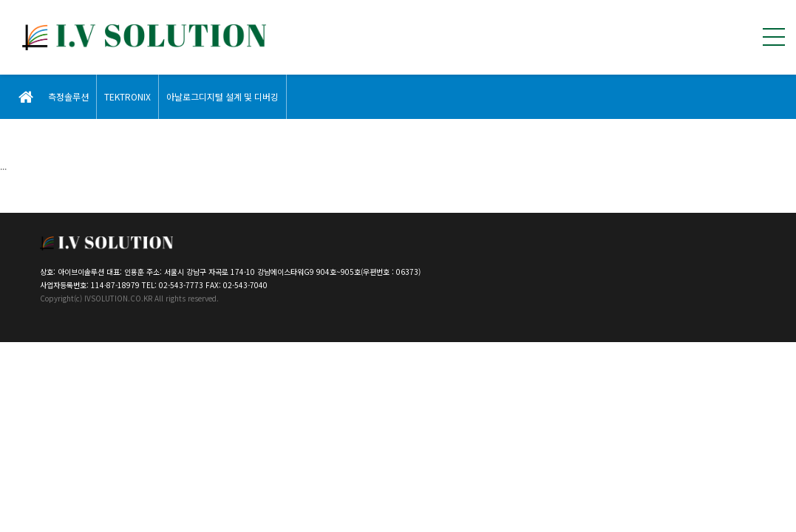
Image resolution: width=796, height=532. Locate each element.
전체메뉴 (774, 37)
